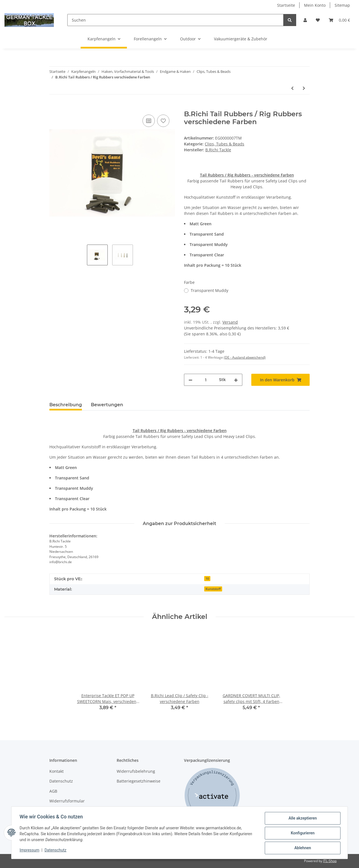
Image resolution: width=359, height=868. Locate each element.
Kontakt (57, 771)
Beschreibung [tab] (66, 405)
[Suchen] (175, 20)
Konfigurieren (302, 834)
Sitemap (342, 5)
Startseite (286, 5)
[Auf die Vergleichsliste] (149, 121)
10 (207, 579)
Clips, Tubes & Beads (225, 144)
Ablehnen (302, 848)
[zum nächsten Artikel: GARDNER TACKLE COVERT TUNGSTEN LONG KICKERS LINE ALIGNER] (304, 88)
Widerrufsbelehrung (136, 771)
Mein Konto (315, 5)
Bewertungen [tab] (107, 405)
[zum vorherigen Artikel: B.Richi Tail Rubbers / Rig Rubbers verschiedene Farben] (292, 88)
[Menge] (206, 380)
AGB (53, 791)
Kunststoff (213, 589)
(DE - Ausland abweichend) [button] (245, 357)
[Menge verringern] (190, 380)
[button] (305, 20)
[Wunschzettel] (318, 20)
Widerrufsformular (67, 801)
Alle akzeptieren (302, 819)
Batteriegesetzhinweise (139, 781)
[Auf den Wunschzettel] (163, 121)
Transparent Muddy (210, 290)
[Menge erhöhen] (236, 380)
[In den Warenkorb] (54, 107)
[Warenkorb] (339, 20)
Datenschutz (61, 781)
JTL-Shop (330, 861)
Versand (230, 322)
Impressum (30, 851)
